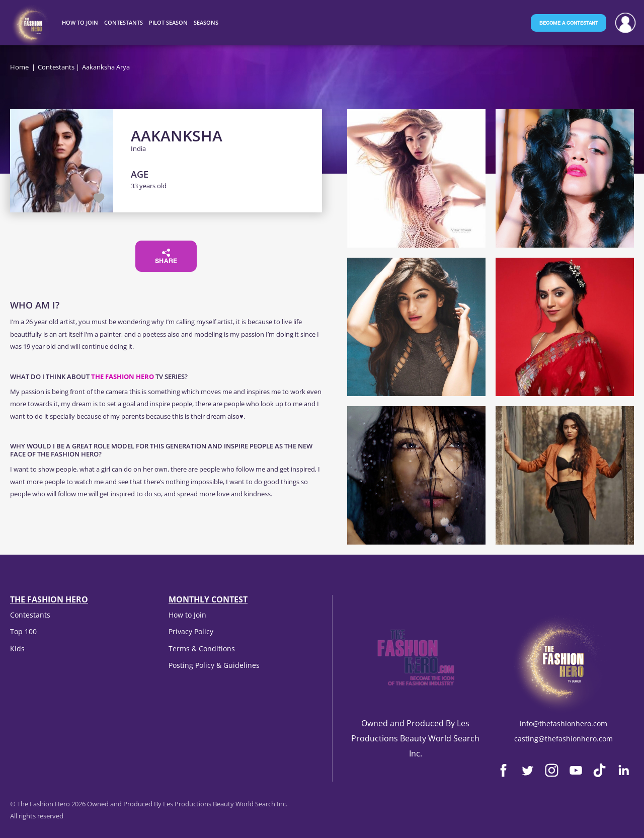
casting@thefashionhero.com (563, 739)
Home (19, 67)
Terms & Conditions (202, 649)
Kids (17, 649)
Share (166, 257)
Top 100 (23, 631)
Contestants (56, 67)
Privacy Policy (191, 631)
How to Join (187, 615)
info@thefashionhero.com (563, 723)
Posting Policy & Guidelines (214, 665)
